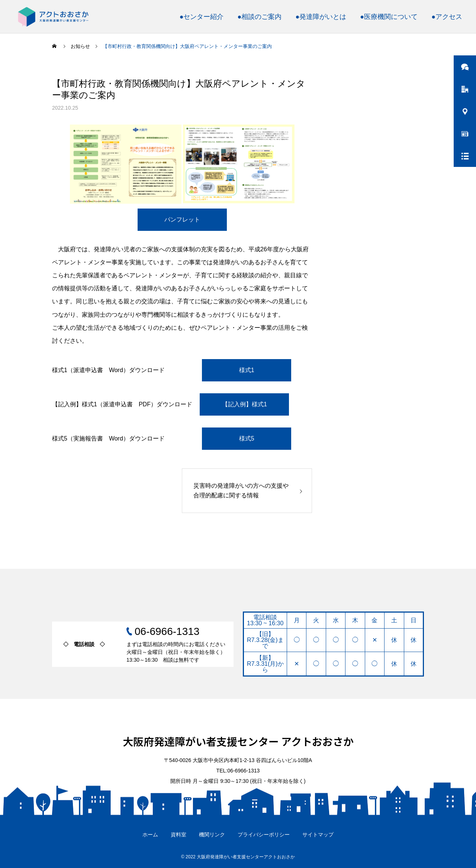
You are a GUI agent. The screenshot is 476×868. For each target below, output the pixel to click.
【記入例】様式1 (245, 404)
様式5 (247, 438)
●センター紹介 (202, 17)
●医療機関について (389, 17)
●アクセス (447, 17)
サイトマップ (318, 835)
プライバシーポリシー (264, 835)
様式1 (247, 370)
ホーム (150, 835)
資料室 (178, 835)
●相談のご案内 (260, 17)
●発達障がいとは (321, 17)
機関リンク (212, 835)
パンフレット (182, 220)
